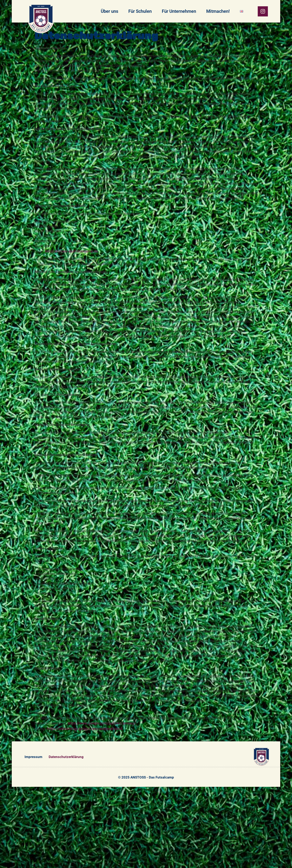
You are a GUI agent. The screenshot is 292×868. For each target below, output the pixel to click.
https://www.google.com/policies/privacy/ (102, 723)
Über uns (109, 11)
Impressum (33, 757)
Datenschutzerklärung (66, 757)
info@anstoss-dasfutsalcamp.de (71, 251)
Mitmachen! (218, 11)
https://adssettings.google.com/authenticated (85, 729)
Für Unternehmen (179, 11)
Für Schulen (140, 11)
